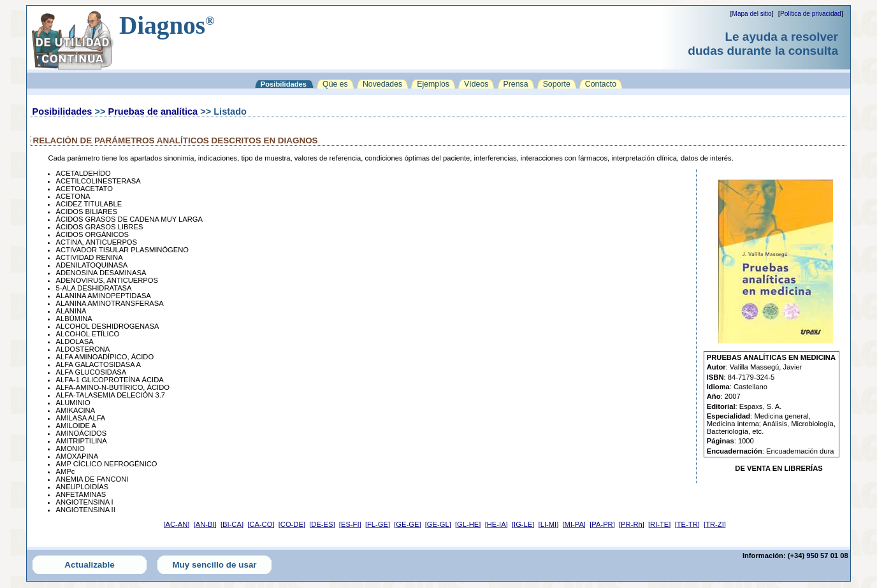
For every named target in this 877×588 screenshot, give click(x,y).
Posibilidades (62, 111)
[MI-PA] (574, 524)
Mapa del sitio (752, 14)
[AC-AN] (176, 524)
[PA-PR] (602, 524)
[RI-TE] (659, 524)
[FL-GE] (378, 524)
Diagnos (167, 25)
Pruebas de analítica (153, 111)
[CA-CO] (261, 524)
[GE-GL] (438, 524)
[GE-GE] (407, 524)
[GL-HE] (468, 524)
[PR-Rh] (632, 524)
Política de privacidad (811, 14)
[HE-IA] (496, 524)
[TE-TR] (687, 524)
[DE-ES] (322, 524)
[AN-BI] (205, 524)
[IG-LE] (523, 524)
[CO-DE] (292, 524)
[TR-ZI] (715, 524)
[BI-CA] (232, 524)
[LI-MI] (549, 524)
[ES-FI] (350, 524)
